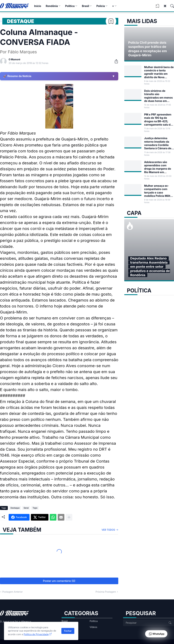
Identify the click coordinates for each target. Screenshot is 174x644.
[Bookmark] (111, 21)
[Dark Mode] (163, 6)
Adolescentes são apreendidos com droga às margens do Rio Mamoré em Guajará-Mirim (158, 167)
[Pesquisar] (171, 6)
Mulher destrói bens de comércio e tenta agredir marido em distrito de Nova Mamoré (159, 72)
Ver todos (108, 530)
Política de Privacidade (36, 634)
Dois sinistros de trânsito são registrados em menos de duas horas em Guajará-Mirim (158, 96)
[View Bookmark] (157, 7)
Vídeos (94, 627)
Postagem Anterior (13, 592)
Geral (26, 508)
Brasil (86, 6)
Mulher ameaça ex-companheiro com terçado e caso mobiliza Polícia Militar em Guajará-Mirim (158, 191)
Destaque (21, 21)
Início (38, 6)
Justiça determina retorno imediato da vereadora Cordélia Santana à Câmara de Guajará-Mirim (158, 143)
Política (70, 6)
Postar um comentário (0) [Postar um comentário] (59, 581)
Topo (35, 508)
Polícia (101, 6)
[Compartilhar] (115, 61)
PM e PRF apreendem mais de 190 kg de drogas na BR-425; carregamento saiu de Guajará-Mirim (158, 120)
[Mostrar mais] (69, 517)
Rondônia (52, 6)
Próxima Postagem (106, 592)
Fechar (68, 631)
